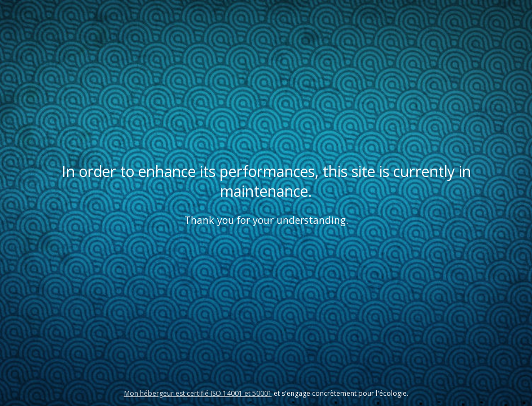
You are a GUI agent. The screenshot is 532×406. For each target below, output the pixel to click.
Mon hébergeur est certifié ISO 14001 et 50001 (198, 393)
